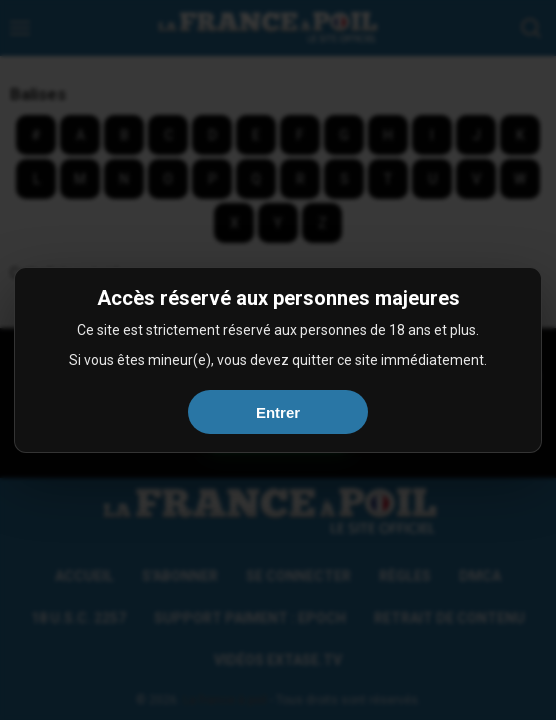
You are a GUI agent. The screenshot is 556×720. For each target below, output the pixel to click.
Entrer (278, 412)
